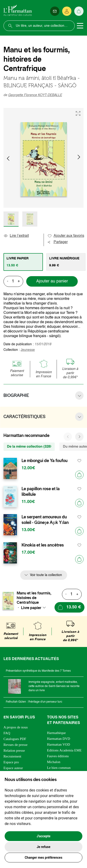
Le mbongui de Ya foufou (45, 461)
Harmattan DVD (59, 739)
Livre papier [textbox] (31, 608)
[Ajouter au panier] (79, 475)
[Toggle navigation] (80, 26)
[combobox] (35, 608)
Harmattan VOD (59, 744)
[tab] (23, 262)
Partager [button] (58, 242)
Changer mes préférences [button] (43, 858)
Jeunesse (28, 350)
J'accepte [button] (44, 836)
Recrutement (12, 756)
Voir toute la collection (46, 575)
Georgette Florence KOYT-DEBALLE (35, 95)
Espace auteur (13, 768)
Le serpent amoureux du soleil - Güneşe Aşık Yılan (45, 520)
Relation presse (14, 751)
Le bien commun (59, 768)
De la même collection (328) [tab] (29, 447)
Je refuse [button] (43, 847)
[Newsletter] (55, 11)
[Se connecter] (67, 11)
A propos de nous (16, 727)
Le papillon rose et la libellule (41, 492)
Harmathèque (56, 733)
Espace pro (11, 762)
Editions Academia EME (64, 750)
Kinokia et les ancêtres (43, 545)
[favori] (79, 461)
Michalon (54, 762)
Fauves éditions (58, 756)
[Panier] (79, 11)
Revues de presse (15, 745)
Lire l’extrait (16, 236)
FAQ (7, 733)
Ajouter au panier (52, 281)
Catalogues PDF (15, 739)
